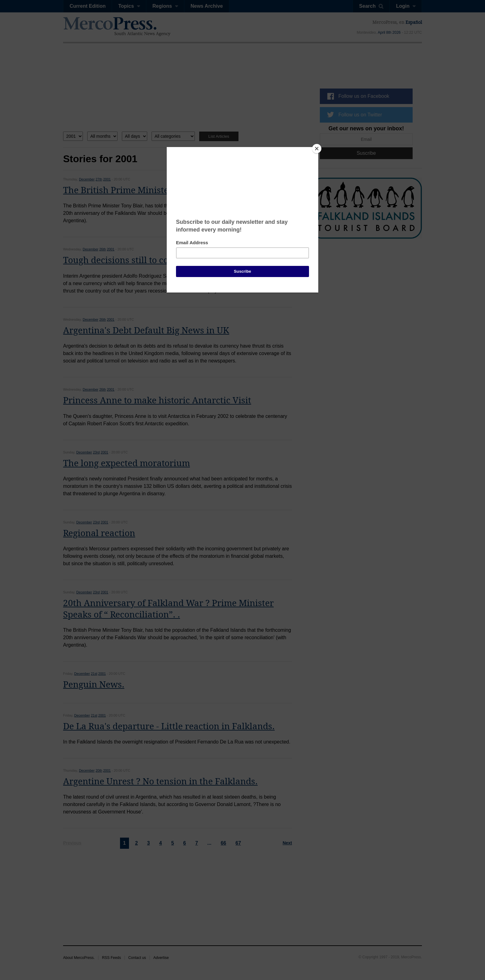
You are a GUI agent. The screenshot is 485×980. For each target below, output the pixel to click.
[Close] (317, 149)
